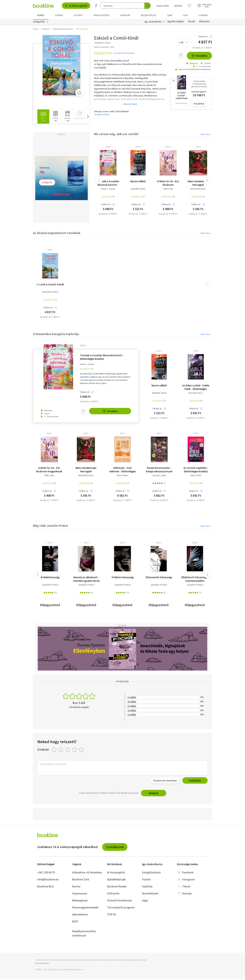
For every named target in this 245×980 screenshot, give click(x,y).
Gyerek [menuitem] (59, 15)
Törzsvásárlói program (121, 908)
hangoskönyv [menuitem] (101, 15)
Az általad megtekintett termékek (57, 234)
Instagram (186, 880)
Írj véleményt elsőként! (124, 54)
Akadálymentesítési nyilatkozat (84, 934)
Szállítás (147, 887)
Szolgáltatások (151, 873)
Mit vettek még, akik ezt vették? (116, 135)
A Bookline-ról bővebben (87, 873)
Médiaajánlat (80, 901)
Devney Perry (196, 394)
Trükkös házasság (122, 578)
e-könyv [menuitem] (78, 15)
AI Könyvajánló (76, 6)
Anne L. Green (108, 190)
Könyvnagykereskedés (85, 908)
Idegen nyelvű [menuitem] (149, 15)
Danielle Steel (138, 190)
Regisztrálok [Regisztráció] (163, 6)
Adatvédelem (80, 915)
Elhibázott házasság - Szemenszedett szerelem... (195, 580)
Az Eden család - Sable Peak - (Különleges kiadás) (196, 388)
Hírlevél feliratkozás (119, 901)
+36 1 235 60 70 (46, 873)
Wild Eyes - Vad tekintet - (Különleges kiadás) (122, 470)
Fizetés (146, 880)
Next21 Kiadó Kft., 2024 (104, 48)
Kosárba (199, 57)
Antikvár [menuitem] (125, 15)
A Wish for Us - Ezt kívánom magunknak (168, 184)
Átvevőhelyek (150, 894)
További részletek (102, 115)
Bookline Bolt (46, 887)
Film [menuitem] (185, 15)
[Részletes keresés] (96, 6)
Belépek (154, 794)
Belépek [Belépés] (178, 6)
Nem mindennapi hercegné (198, 184)
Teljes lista (206, 135)
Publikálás (195, 781)
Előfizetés (205, 22)
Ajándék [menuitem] (203, 15)
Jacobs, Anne (159, 476)
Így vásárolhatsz (153, 22)
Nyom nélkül (138, 182)
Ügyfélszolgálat (176, 22)
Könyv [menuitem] (41, 15)
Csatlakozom (115, 848)
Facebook (185, 873)
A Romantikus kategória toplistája (56, 335)
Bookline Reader (117, 887)
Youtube (184, 894)
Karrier (76, 887)
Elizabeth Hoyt (198, 190)
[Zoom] (79, 94)
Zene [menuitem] (170, 15)
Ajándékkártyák (116, 880)
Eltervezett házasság (159, 578)
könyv (108, 148)
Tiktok (184, 887)
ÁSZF (75, 922)
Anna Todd (196, 476)
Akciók (192, 22)
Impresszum (80, 894)
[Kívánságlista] (189, 6)
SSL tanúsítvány (42, 964)
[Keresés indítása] (147, 6)
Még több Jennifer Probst (51, 527)
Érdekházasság (50, 578)
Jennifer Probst (50, 293)
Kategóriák (39, 22)
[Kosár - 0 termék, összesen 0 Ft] (204, 6)
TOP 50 (111, 915)
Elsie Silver (122, 476)
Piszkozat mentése (165, 781)
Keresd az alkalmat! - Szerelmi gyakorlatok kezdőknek (86, 580)
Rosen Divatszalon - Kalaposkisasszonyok (159, 470)
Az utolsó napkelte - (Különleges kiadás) (196, 470)
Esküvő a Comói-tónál (50, 285)
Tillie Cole (168, 190)
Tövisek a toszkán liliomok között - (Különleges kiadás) (108, 184)
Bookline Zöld (81, 880)
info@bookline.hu (48, 880)
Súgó (145, 901)
